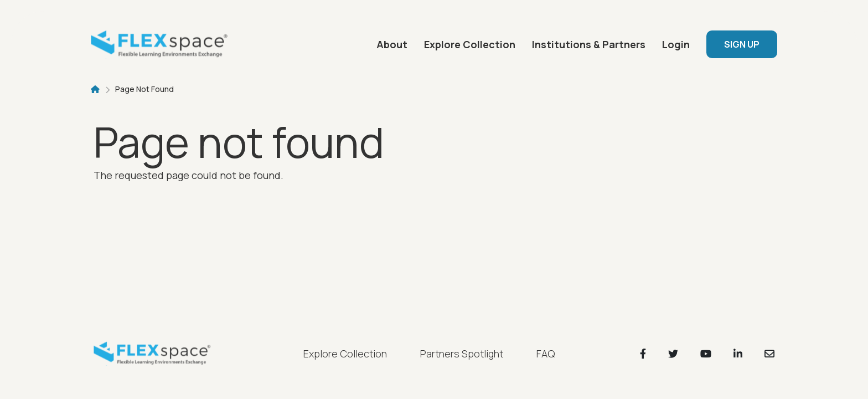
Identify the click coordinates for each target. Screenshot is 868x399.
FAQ (546, 354)
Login (676, 44)
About (392, 44)
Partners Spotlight (462, 354)
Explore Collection (470, 44)
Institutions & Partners (589, 44)
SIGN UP (742, 44)
